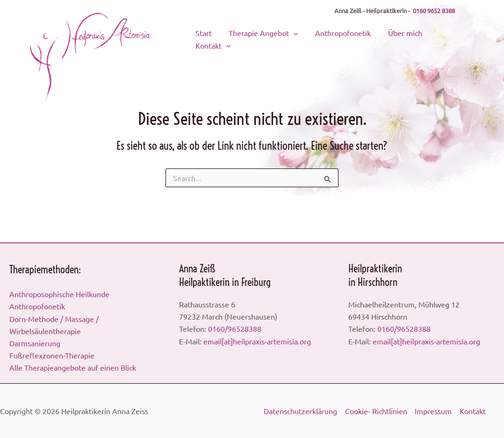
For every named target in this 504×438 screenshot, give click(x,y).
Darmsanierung (35, 343)
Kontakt (444, 35)
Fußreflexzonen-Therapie (52, 355)
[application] (295, 35)
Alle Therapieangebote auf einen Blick (73, 367)
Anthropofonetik (340, 35)
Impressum (433, 411)
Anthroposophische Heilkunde (59, 293)
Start (210, 35)
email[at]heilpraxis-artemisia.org (257, 341)
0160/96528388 (235, 328)
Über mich (397, 35)
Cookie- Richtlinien (376, 411)
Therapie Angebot (265, 35)
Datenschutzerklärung (300, 411)
